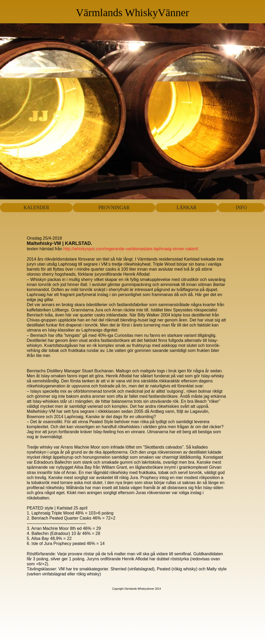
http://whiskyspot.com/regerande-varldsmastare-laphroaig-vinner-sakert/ (130, 249)
